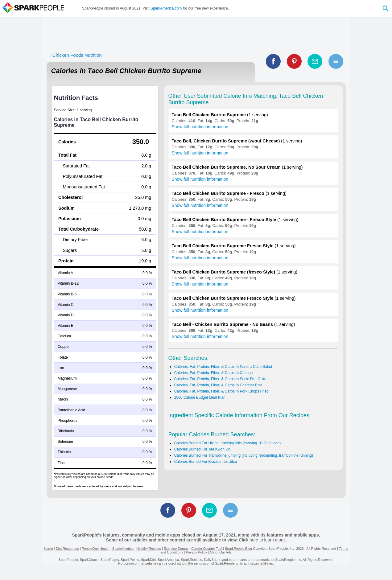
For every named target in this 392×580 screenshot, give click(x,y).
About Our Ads (221, 552)
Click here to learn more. (263, 540)
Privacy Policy (196, 552)
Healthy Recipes (149, 549)
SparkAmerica (123, 549)
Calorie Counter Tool (207, 549)
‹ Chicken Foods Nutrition (76, 55)
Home (48, 549)
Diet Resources (67, 549)
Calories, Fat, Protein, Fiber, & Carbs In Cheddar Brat (218, 385)
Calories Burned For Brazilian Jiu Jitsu (206, 462)
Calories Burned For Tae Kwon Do (202, 449)
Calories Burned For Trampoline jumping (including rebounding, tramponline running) (244, 455)
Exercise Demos (176, 549)
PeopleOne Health (96, 549)
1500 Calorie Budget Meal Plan (200, 397)
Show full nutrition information (200, 127)
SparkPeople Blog (238, 549)
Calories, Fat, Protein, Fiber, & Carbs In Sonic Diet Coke (220, 379)
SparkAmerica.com (166, 8)
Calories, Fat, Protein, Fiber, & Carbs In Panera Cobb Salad (223, 367)
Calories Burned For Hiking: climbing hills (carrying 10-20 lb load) (227, 443)
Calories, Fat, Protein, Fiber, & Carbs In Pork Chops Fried (221, 391)
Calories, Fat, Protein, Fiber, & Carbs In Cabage (214, 373)
